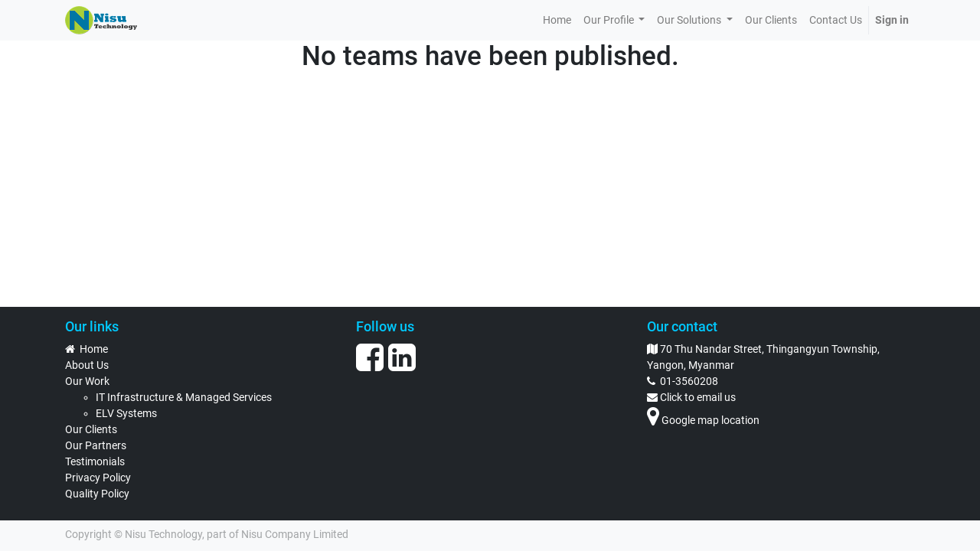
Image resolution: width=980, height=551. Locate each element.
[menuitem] (557, 20)
